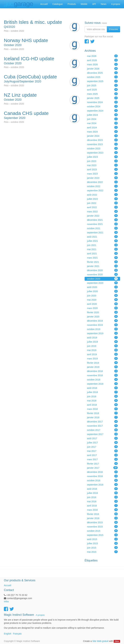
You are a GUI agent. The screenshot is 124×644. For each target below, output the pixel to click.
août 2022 (102, 195)
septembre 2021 (102, 232)
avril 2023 (102, 169)
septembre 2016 (102, 484)
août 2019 (102, 337)
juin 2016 (102, 497)
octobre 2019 (102, 329)
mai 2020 (102, 300)
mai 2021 (102, 249)
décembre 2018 (102, 371)
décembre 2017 (102, 421)
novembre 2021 (102, 224)
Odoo (117, 641)
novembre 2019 (102, 325)
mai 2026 (102, 56)
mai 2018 (102, 400)
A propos (40, 615)
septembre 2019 (102, 333)
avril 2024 (102, 127)
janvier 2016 (102, 518)
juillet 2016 (102, 493)
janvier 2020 (102, 316)
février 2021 (102, 262)
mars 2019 (102, 358)
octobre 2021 (102, 228)
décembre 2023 (102, 140)
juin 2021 (102, 245)
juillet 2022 (102, 199)
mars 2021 (102, 258)
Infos (6, 601)
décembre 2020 (102, 270)
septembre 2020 (102, 283)
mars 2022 (102, 211)
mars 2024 (102, 132)
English (8, 634)
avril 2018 (102, 405)
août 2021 (102, 237)
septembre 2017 (102, 434)
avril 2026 (102, 60)
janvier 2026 (102, 69)
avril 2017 (102, 455)
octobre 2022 (102, 186)
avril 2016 (102, 506)
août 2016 (102, 489)
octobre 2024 (102, 106)
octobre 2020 (102, 279)
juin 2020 (102, 295)
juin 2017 (102, 447)
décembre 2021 (102, 220)
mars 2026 (102, 64)
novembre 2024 (102, 102)
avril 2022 (102, 207)
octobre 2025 (102, 77)
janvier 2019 (102, 367)
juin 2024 (102, 119)
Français (17, 634)
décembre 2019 (102, 321)
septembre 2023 (102, 153)
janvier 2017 (102, 468)
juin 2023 (102, 161)
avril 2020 (102, 304)
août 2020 (102, 287)
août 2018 (102, 388)
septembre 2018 (102, 384)
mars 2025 (102, 94)
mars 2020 (102, 308)
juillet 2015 (102, 543)
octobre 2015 (102, 531)
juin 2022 (102, 203)
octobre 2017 (102, 430)
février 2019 (102, 363)
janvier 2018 (102, 417)
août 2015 (102, 539)
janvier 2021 (102, 266)
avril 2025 (102, 90)
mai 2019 (102, 350)
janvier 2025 (102, 98)
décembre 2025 (102, 73)
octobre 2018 (102, 379)
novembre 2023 (102, 144)
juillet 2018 (102, 392)
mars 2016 (102, 510)
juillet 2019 (102, 342)
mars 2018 (102, 409)
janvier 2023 (102, 178)
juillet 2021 (102, 241)
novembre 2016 (102, 476)
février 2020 (102, 312)
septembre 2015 (102, 535)
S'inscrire (113, 29)
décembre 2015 (102, 522)
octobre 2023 (102, 148)
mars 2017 (102, 459)
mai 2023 (102, 165)
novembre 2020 (102, 274)
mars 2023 (102, 174)
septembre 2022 (102, 190)
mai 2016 (102, 501)
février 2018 (102, 413)
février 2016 (102, 514)
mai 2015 (102, 552)
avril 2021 (102, 253)
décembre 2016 (102, 472)
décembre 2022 (102, 182)
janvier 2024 (102, 136)
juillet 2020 (102, 291)
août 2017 (102, 438)
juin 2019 (102, 346)
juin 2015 (102, 548)
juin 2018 (102, 396)
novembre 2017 (102, 426)
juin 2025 (102, 85)
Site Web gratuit (100, 641)
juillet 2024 (102, 115)
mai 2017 (102, 451)
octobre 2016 (102, 480)
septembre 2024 (102, 111)
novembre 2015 (102, 527)
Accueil (8, 585)
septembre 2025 (102, 81)
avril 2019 (102, 354)
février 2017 (102, 463)
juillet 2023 (102, 157)
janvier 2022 (102, 216)
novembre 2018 (102, 375)
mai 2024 (102, 123)
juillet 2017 (102, 442)
